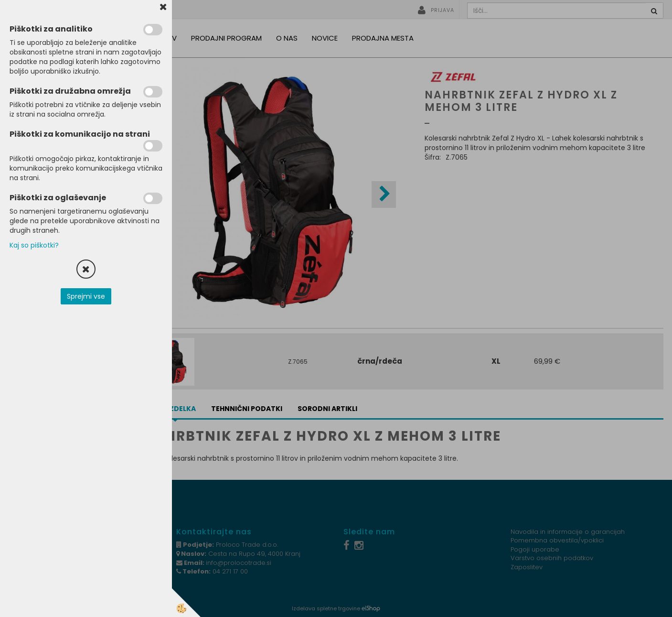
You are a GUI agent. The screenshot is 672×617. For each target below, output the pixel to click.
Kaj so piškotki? (34, 245)
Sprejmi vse (86, 296)
